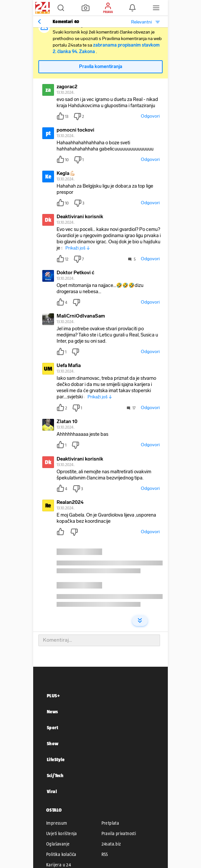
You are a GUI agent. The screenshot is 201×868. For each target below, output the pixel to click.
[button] (61, 8)
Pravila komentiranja (101, 67)
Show (53, 743)
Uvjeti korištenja (62, 833)
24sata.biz (111, 844)
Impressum (57, 823)
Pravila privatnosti (119, 833)
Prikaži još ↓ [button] (78, 248)
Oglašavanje (58, 844)
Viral (52, 791)
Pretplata (110, 823)
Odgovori (150, 116)
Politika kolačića (61, 854)
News (53, 711)
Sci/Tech (55, 775)
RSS (105, 854)
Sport (53, 727)
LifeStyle (56, 759)
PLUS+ (53, 696)
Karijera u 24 (59, 865)
